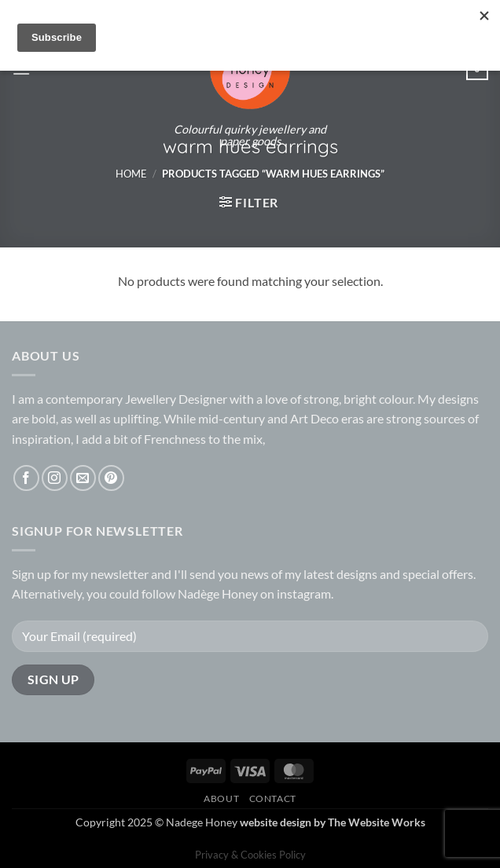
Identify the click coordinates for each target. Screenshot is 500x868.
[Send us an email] (83, 478)
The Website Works (377, 822)
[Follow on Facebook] (26, 478)
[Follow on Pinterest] (111, 478)
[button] (249, 202)
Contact (273, 798)
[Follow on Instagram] (55, 478)
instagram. (305, 593)
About (221, 798)
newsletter (119, 574)
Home (131, 174)
